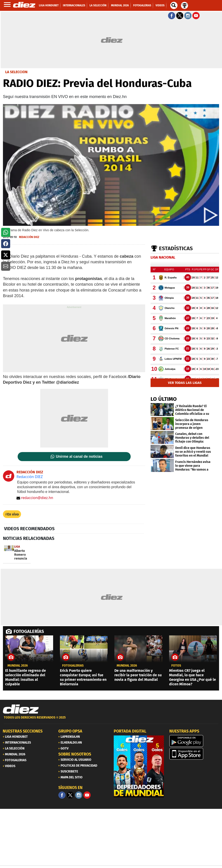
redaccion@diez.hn (35, 498)
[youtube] (87, 795)
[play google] (194, 741)
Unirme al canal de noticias (79, 457)
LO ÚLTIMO (164, 399)
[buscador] (174, 5)
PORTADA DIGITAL (130, 731)
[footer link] (111, 720)
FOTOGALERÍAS (29, 631)
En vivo (13, 514)
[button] (6, 232)
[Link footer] (21, 709)
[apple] (194, 754)
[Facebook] (62, 795)
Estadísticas (176, 248)
